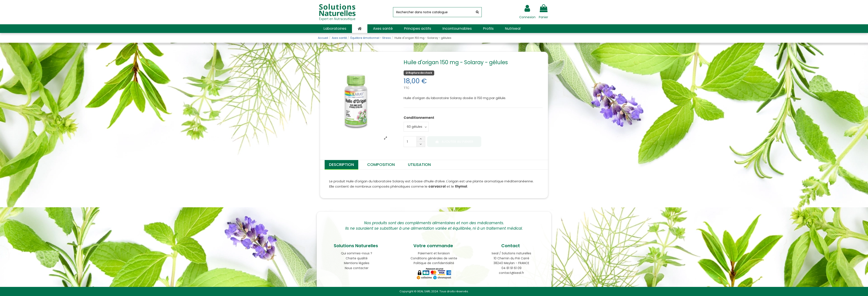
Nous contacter (357, 268)
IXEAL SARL (424, 291)
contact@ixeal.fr (511, 273)
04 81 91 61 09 (511, 268)
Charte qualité (357, 258)
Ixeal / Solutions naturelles (511, 253)
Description (341, 164)
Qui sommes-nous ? (357, 253)
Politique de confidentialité (434, 263)
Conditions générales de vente (434, 258)
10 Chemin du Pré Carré (511, 258)
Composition (381, 164)
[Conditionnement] (416, 127)
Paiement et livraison (434, 253)
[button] (335, 29)
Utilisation (419, 164)
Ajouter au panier (454, 142)
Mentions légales (357, 263)
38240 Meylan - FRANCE (511, 263)
